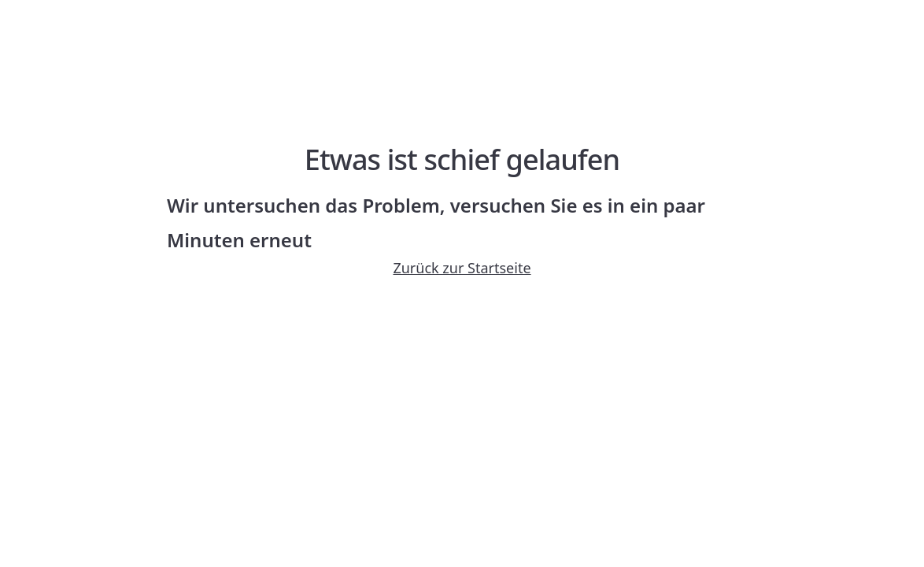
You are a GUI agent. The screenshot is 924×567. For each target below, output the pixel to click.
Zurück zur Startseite (462, 268)
